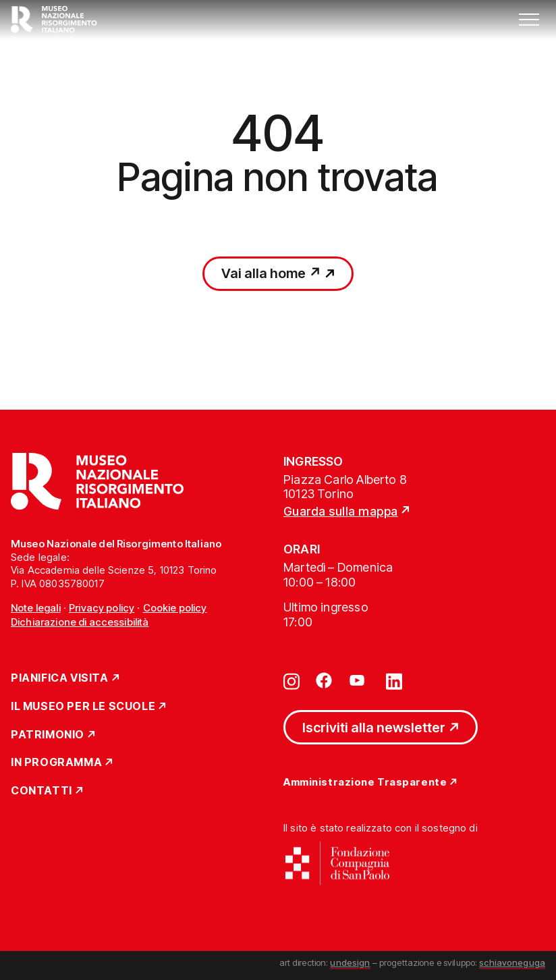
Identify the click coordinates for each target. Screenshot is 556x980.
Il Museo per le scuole (83, 707)
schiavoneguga (512, 962)
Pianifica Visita (60, 678)
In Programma (56, 763)
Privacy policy (102, 608)
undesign (350, 962)
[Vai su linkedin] (394, 680)
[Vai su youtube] (359, 680)
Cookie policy (175, 608)
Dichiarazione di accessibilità (80, 622)
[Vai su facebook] (324, 680)
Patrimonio (48, 735)
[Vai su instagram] (291, 680)
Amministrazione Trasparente (365, 783)
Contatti (41, 791)
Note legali (36, 608)
